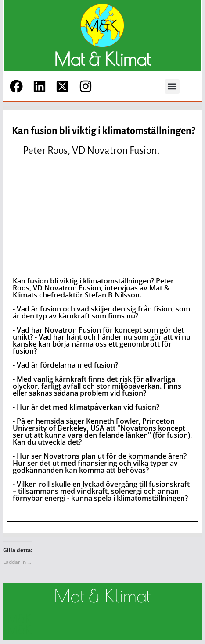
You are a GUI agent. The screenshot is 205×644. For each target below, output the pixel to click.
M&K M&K (20, 624)
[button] (172, 87)
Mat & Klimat (102, 59)
